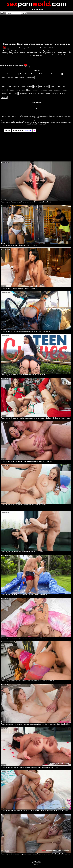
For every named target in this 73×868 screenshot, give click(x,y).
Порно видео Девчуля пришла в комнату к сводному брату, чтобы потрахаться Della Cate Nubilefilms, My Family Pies (36, 724)
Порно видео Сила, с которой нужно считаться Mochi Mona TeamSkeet (26, 202)
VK (37, 866)
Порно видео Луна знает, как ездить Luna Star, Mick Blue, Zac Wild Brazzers (27, 681)
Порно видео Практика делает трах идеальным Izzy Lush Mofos (23, 505)
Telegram (36, 864)
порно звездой (42, 124)
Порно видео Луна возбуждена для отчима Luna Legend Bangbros (24, 638)
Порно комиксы (36, 863)
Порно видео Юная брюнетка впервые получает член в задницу (37, 44)
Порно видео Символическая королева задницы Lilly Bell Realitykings (25, 331)
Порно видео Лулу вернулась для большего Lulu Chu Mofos (22, 552)
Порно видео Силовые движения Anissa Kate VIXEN (19, 288)
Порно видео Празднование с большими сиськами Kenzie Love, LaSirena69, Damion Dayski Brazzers (36, 418)
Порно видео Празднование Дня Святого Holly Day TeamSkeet (23, 375)
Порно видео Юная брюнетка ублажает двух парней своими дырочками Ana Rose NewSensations (35, 854)
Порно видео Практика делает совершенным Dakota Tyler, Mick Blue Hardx (27, 461)
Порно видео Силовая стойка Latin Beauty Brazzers (19, 245)
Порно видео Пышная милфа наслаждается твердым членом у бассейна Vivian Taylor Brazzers (34, 811)
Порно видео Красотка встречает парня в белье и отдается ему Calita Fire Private (30, 767)
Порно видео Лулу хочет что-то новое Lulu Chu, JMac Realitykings (24, 595)
